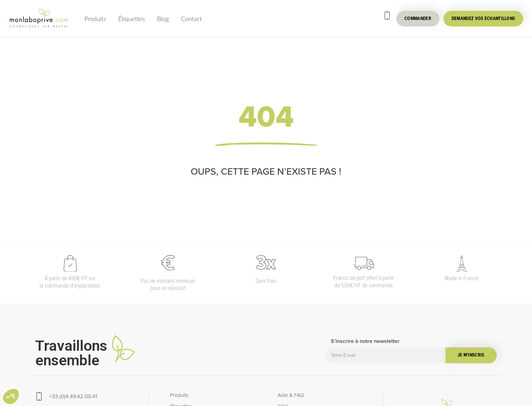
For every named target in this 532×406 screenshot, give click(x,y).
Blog (163, 19)
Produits (95, 19)
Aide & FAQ (291, 395)
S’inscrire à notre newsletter (365, 342)
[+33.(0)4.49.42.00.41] (387, 16)
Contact (191, 19)
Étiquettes (131, 19)
